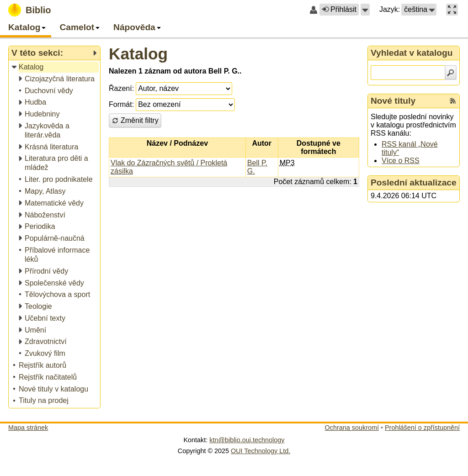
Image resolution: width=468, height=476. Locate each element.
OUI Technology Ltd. (261, 451)
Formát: (121, 104)
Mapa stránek (28, 428)
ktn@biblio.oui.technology (247, 440)
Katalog (138, 54)
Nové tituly (393, 101)
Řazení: (121, 88)
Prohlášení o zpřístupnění (422, 428)
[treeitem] (55, 67)
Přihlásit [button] (339, 9)
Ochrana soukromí (352, 428)
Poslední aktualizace (414, 182)
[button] (365, 10)
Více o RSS (401, 161)
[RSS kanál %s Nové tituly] (453, 101)
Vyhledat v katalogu (412, 53)
